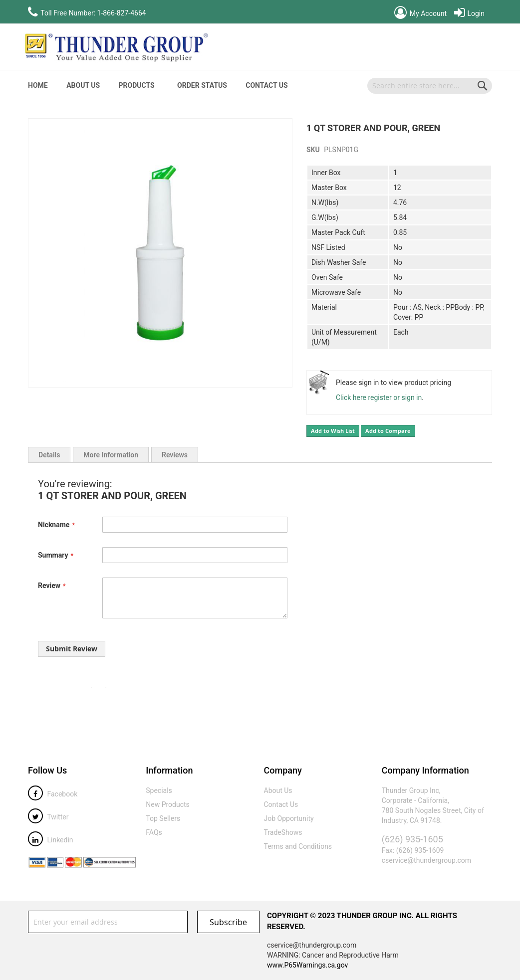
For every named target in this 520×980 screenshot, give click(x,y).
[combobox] (430, 86)
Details (49, 455)
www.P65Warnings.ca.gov (307, 965)
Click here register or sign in (379, 397)
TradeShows (283, 832)
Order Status (202, 85)
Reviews (175, 455)
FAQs (154, 832)
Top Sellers (163, 818)
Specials (159, 790)
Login (469, 13)
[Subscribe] (228, 922)
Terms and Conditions (298, 846)
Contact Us (266, 85)
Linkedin (51, 840)
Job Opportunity (289, 818)
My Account (420, 13)
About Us (83, 85)
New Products (168, 804)
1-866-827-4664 (122, 13)
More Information (111, 455)
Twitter (48, 817)
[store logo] (115, 47)
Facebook (53, 794)
